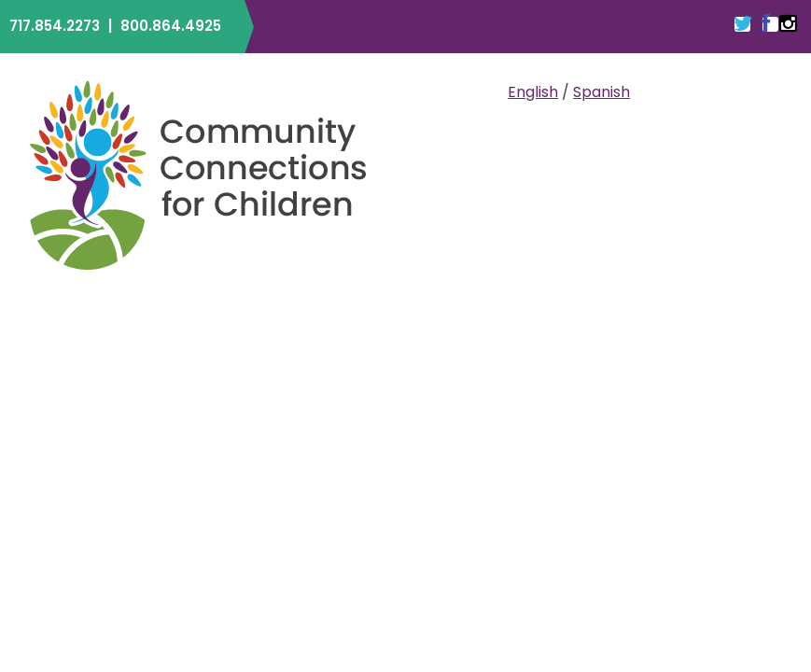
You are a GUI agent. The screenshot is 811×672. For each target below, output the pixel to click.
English (533, 92)
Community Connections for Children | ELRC (198, 175)
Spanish (601, 92)
